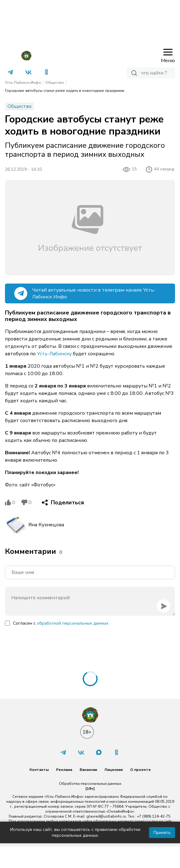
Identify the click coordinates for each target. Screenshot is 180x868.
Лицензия (114, 770)
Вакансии (88, 770)
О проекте (140, 770)
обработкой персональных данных (73, 623)
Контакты (39, 770)
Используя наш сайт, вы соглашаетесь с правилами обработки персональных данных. (75, 832)
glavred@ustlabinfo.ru (106, 816)
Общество (55, 83)
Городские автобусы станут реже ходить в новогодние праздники (65, 91)
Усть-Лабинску (54, 354)
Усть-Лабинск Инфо (23, 83)
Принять (162, 833)
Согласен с (61, 623)
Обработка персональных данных (90, 784)
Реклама (64, 770)
